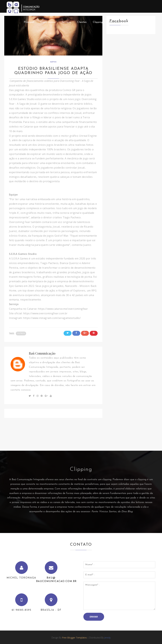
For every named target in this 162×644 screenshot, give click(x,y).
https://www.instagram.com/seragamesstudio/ (52, 318)
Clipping (98, 22)
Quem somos (48, 22)
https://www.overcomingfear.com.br (46, 313)
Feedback (131, 22)
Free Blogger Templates (74, 638)
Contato (147, 22)
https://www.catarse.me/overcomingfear (63, 309)
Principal (29, 22)
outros (53, 62)
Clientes (82, 22)
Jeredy (107, 638)
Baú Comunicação (42, 353)
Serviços (66, 22)
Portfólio (114, 22)
